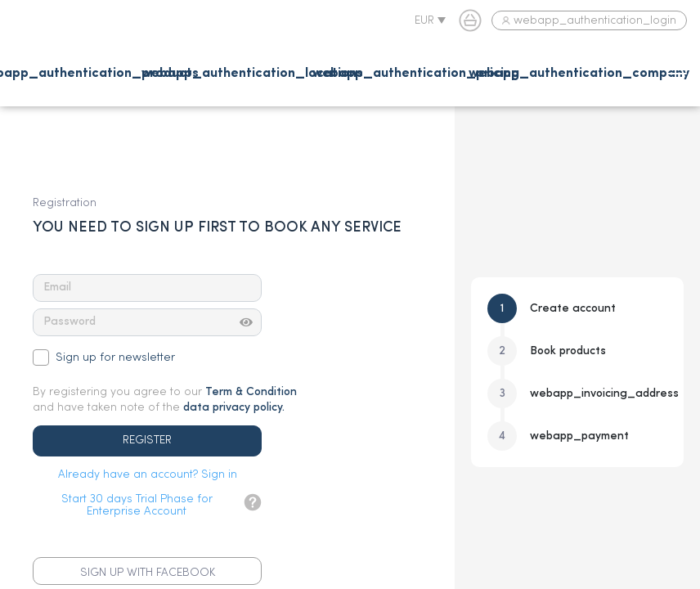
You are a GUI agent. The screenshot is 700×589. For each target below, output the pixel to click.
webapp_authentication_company (579, 74)
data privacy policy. (234, 407)
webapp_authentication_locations (252, 74)
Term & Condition (251, 392)
